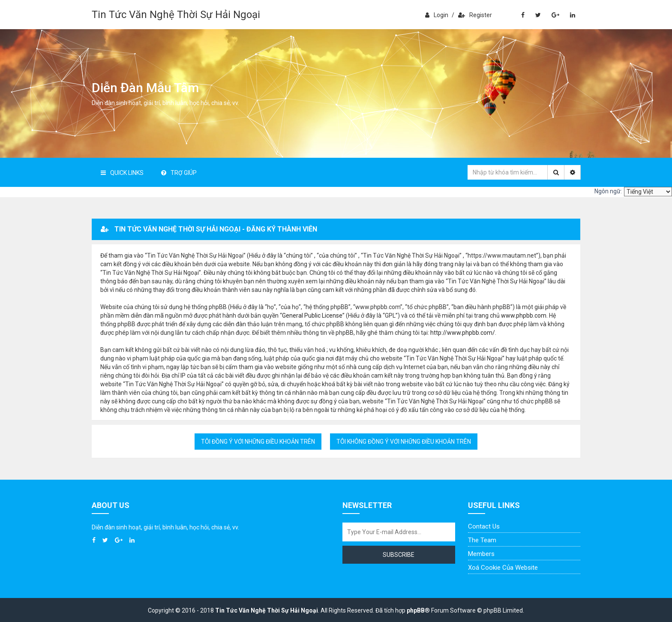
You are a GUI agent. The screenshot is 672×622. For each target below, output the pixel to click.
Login (437, 15)
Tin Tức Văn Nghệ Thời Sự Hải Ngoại (176, 15)
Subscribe (399, 555)
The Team (482, 540)
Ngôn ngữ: (608, 191)
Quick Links (122, 173)
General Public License (312, 316)
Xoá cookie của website (503, 568)
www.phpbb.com (524, 316)
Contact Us (484, 526)
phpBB (416, 610)
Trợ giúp (179, 173)
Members (481, 554)
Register (475, 15)
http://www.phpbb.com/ (463, 333)
